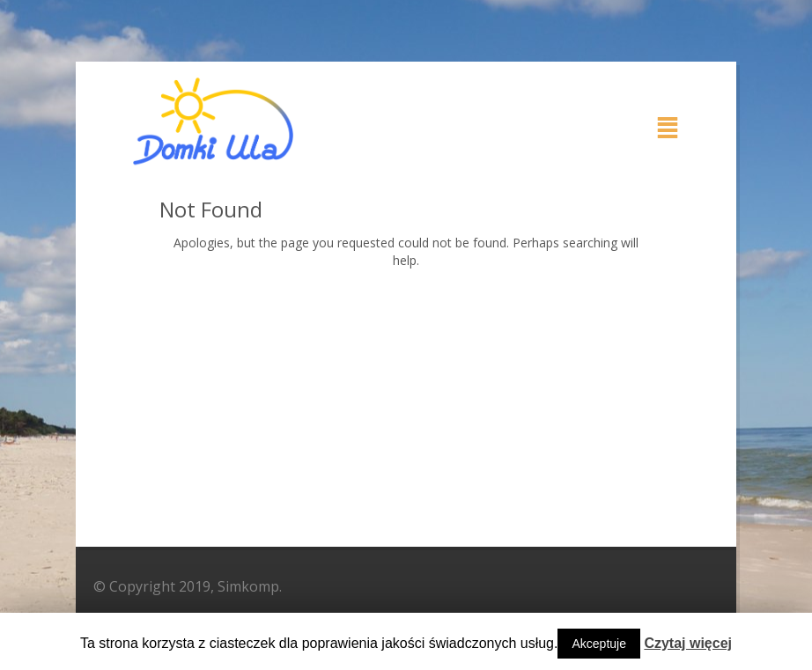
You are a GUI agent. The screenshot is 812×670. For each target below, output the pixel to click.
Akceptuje (598, 644)
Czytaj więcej (688, 643)
